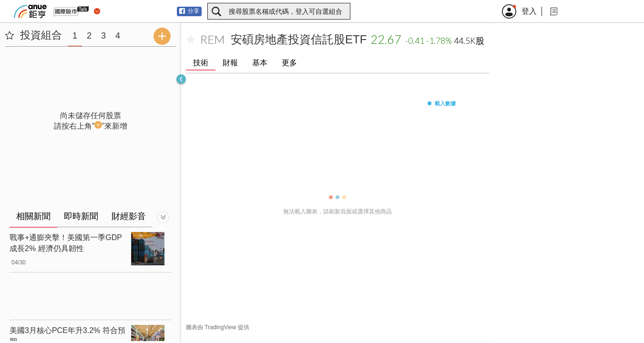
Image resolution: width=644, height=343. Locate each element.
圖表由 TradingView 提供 (218, 327)
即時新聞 (81, 216)
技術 (201, 63)
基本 (260, 63)
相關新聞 (33, 216)
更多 (289, 63)
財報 (230, 63)
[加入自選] (191, 40)
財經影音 (129, 216)
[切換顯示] (163, 217)
